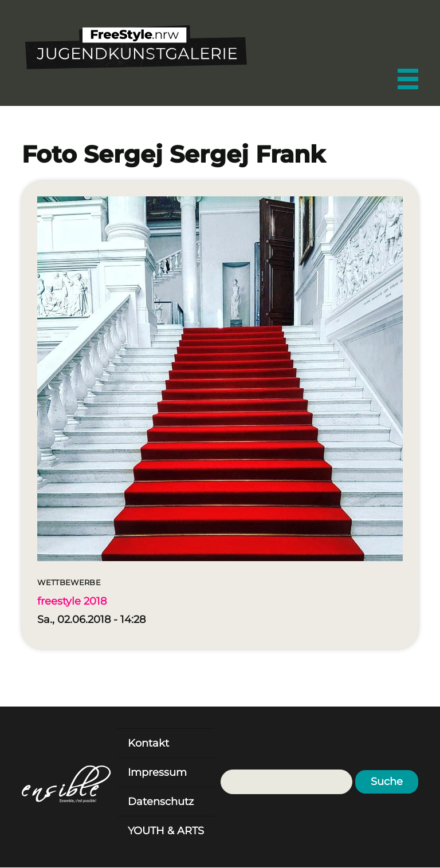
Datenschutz (161, 802)
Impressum (157, 772)
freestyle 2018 (72, 601)
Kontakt (148, 743)
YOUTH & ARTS (166, 831)
